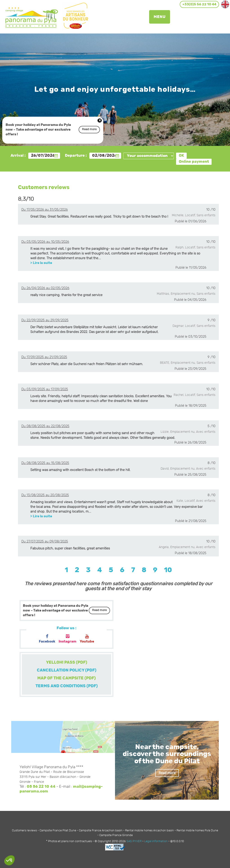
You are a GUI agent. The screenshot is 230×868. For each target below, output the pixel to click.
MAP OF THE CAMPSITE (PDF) (66, 678)
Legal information (156, 841)
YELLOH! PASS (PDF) (67, 663)
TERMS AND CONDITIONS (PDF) (67, 686)
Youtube (87, 639)
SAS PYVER (134, 841)
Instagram (67, 639)
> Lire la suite (41, 263)
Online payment (194, 162)
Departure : (76, 156)
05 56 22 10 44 (41, 787)
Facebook (47, 639)
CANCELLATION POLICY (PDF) (67, 670)
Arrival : (18, 156)
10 (168, 570)
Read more (89, 129)
